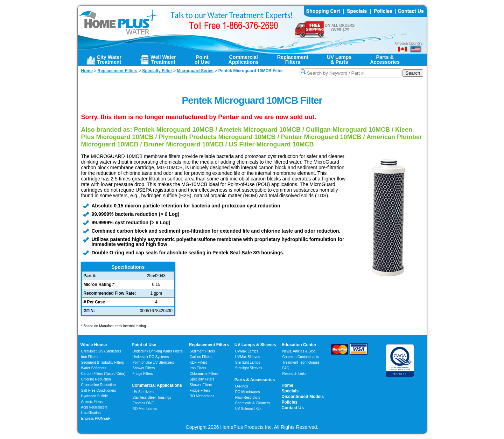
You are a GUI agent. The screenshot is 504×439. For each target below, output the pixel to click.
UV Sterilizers (143, 392)
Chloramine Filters (204, 374)
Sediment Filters (202, 351)
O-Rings (242, 386)
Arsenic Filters (92, 402)
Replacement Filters (209, 345)
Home (288, 385)
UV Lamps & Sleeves (255, 345)
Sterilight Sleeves (249, 368)
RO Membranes (145, 409)
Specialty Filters (202, 379)
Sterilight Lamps (248, 362)
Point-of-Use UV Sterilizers (153, 362)
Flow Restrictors (248, 397)
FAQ (286, 368)
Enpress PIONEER (96, 419)
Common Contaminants (301, 357)
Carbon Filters (103, 374)
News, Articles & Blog (299, 351)
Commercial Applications (157, 385)
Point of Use (144, 345)
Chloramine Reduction (99, 385)
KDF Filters (198, 362)
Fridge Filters (142, 374)
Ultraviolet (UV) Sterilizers (101, 351)
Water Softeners (94, 368)
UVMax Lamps (247, 351)
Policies (290, 402)
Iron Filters (89, 357)
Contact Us (293, 408)
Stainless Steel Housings (152, 397)
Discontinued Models (303, 397)
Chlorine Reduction (96, 379)
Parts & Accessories (255, 380)
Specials (290, 391)
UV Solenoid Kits (248, 409)
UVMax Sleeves (248, 357)
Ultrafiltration (91, 413)
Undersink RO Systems (150, 357)
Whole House (94, 345)
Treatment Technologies (301, 362)
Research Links (295, 374)
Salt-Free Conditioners (99, 390)
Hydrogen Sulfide (95, 396)
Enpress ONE (143, 403)
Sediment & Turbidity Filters (103, 362)
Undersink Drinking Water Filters (157, 351)
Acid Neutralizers (94, 407)
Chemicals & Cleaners (253, 403)
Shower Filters (143, 368)
